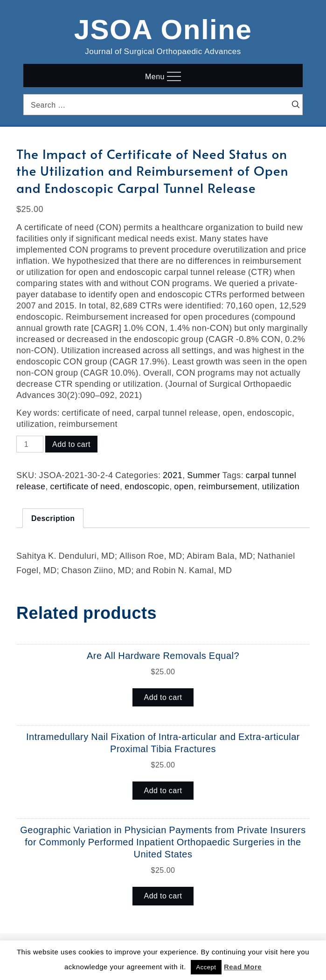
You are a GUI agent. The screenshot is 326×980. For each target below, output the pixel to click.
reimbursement (228, 486)
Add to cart (71, 444)
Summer (204, 475)
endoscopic (147, 486)
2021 (173, 475)
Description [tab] (53, 518)
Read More (243, 967)
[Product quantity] (30, 444)
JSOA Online (163, 27)
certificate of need (85, 486)
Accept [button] (206, 967)
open (184, 486)
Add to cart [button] (163, 697)
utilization (281, 486)
